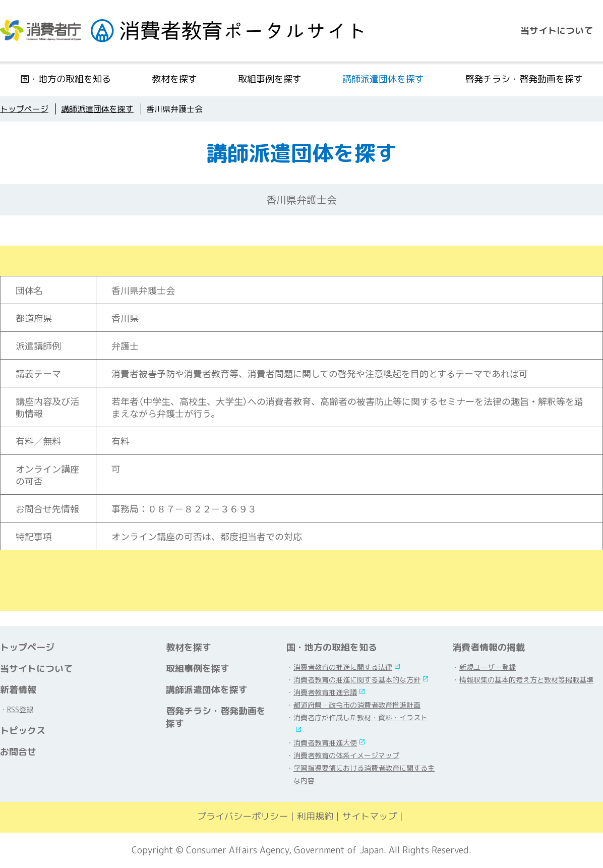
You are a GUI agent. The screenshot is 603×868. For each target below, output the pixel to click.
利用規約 (315, 817)
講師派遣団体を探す (383, 79)
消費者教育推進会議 (325, 692)
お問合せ (18, 752)
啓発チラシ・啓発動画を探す (524, 79)
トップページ (27, 647)
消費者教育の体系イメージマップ (346, 755)
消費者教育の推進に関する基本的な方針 (357, 680)
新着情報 (18, 690)
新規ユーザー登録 (488, 667)
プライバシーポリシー (243, 817)
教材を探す (174, 79)
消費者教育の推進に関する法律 (343, 667)
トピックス (23, 731)
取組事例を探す (270, 79)
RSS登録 (20, 709)
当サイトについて (557, 31)
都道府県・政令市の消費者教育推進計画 (357, 705)
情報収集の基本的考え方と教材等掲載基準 (526, 680)
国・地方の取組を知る (66, 79)
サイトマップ (370, 817)
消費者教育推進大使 (325, 743)
